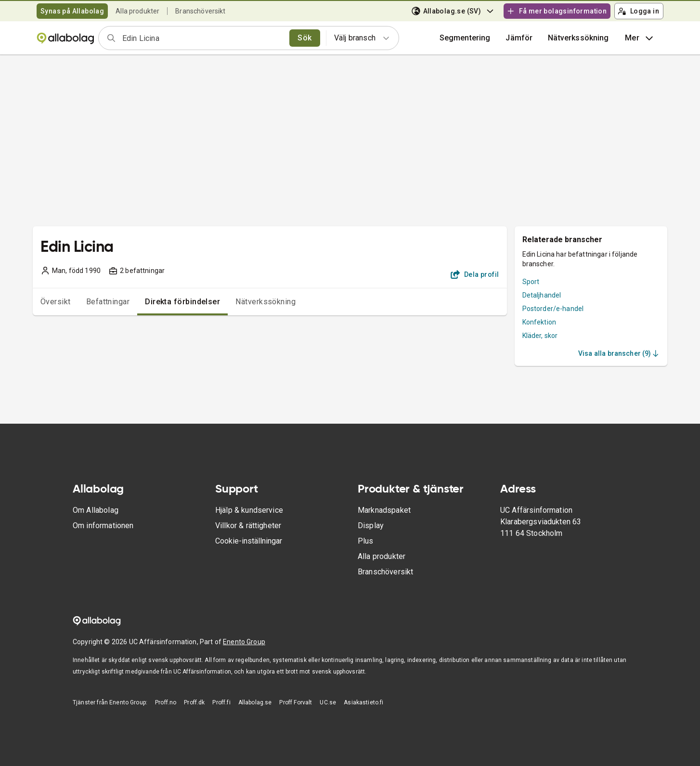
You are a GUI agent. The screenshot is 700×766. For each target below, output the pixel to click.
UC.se (328, 702)
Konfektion (539, 322)
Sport (531, 282)
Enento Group (244, 642)
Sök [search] (305, 38)
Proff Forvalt (296, 702)
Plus (366, 541)
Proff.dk (194, 702)
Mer (640, 38)
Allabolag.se (255, 702)
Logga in (638, 11)
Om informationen (103, 526)
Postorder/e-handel (553, 309)
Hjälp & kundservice (249, 510)
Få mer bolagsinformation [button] (557, 11)
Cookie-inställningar (249, 541)
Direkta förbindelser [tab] (182, 302)
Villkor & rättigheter (248, 526)
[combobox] (203, 38)
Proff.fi (221, 702)
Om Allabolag (96, 510)
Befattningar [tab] (108, 302)
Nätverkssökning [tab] (266, 302)
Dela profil (475, 274)
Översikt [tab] (56, 302)
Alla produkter (137, 11)
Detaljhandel (542, 295)
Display (371, 526)
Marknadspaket (384, 510)
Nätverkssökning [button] (578, 38)
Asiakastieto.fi (363, 702)
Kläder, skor (540, 336)
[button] (519, 38)
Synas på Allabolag (72, 11)
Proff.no (166, 702)
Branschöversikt (200, 11)
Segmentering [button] (465, 38)
